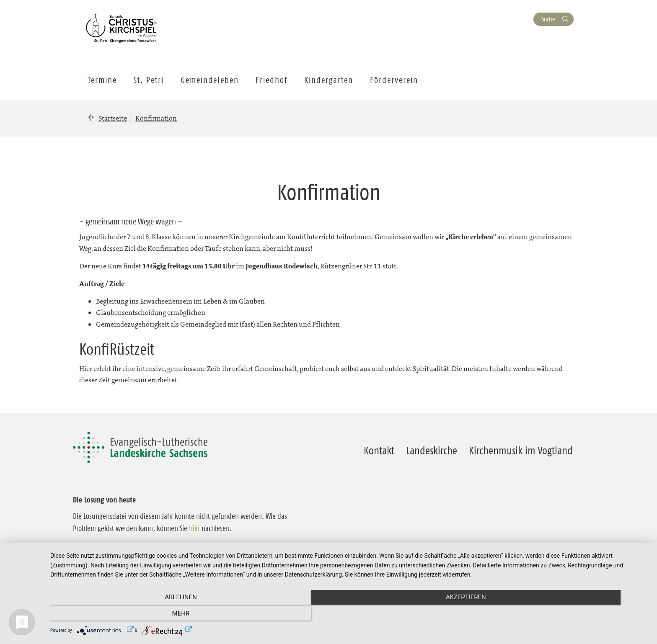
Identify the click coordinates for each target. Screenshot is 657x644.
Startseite (113, 118)
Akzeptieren (349, 615)
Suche (548, 19)
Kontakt (379, 451)
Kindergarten (329, 80)
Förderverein (394, 80)
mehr (559, 615)
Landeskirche (432, 451)
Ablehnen (140, 615)
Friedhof (272, 80)
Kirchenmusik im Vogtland (521, 451)
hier (194, 528)
